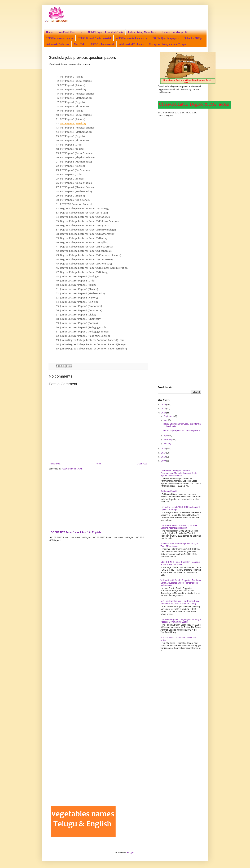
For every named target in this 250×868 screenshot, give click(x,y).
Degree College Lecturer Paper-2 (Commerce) (86, 259)
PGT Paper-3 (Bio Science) (75, 170)
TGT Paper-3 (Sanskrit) (73, 123)
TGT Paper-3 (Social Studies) (76, 115)
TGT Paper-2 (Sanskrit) (73, 89)
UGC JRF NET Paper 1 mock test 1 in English (75, 532)
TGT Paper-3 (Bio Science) (75, 140)
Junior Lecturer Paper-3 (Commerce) (81, 310)
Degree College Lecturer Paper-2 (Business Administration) (94, 268)
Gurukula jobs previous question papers (181, 430)
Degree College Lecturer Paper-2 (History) (84, 238)
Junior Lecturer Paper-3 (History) (79, 298)
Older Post (142, 464)
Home (49, 32)
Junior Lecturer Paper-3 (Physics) (79, 289)
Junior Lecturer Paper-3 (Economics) (81, 306)
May (166, 420)
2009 (164, 461)
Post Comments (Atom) (72, 469)
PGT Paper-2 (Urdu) (71, 174)
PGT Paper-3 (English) (73, 166)
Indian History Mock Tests (142, 32)
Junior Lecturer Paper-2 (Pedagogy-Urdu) (84, 327)
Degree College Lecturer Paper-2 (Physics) (84, 225)
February (168, 439)
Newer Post (55, 464)
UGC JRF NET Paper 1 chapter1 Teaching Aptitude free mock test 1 (180, 563)
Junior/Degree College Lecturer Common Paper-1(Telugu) (93, 344)
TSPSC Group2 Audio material (95, 38)
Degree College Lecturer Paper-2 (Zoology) (85, 208)
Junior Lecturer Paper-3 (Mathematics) (82, 293)
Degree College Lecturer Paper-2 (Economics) (86, 251)
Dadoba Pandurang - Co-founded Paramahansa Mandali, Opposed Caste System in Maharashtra (179, 473)
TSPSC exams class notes (60, 38)
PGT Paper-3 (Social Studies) (76, 153)
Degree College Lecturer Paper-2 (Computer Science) (91, 255)
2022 (164, 449)
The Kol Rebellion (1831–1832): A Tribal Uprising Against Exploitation (179, 527)
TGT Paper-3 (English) (72, 136)
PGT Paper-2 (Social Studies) (76, 183)
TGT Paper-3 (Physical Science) (78, 128)
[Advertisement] (98, 500)
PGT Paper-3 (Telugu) (72, 149)
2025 (164, 405)
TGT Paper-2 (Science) (73, 85)
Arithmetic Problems (58, 44)
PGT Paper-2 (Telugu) (72, 179)
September (169, 416)
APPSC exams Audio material (132, 38)
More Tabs (80, 44)
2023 (164, 413)
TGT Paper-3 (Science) (73, 119)
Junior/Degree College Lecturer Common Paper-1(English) (94, 349)
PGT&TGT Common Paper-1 (76, 204)
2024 (164, 409)
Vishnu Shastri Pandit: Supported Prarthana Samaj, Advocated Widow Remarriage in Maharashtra (181, 583)
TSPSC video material (102, 44)
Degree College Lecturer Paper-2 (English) (84, 242)
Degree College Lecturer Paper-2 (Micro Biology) (88, 230)
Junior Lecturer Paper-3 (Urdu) (78, 281)
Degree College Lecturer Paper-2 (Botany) (84, 272)
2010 (164, 457)
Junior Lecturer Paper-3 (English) (79, 302)
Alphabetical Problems (131, 44)
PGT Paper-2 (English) (73, 196)
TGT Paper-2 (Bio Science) (75, 106)
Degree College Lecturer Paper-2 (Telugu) (84, 213)
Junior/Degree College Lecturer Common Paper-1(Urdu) (92, 340)
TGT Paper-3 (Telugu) (72, 111)
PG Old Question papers (166, 38)
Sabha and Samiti (169, 491)
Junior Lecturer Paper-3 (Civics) (78, 315)
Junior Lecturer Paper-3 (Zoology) (79, 276)
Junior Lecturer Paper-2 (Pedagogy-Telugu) (85, 332)
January (168, 444)
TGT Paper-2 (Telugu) (72, 77)
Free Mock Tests (67, 32)
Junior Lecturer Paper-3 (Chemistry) (81, 319)
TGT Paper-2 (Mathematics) (76, 98)
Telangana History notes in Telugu (167, 44)
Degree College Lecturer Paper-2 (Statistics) (85, 217)
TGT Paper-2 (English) (72, 102)
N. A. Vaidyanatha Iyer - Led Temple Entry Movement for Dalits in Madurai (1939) (180, 602)
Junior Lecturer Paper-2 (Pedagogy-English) (85, 336)
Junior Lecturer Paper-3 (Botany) (79, 323)
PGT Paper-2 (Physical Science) (78, 187)
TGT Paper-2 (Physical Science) (78, 94)
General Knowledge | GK (175, 32)
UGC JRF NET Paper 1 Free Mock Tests (102, 32)
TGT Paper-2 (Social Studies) (76, 81)
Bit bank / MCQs (193, 38)
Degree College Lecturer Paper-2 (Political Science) (89, 221)
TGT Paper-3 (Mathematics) (76, 132)
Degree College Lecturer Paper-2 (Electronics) (86, 247)
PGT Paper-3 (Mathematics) (76, 162)
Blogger (131, 853)
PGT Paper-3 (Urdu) (71, 145)
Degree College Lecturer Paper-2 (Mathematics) (88, 234)
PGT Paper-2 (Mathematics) (76, 191)
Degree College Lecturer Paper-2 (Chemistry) (86, 264)
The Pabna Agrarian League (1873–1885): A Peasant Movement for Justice (181, 621)
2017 (164, 453)
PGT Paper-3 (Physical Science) (78, 157)
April (166, 435)
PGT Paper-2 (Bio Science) (75, 200)
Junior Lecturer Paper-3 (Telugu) (79, 285)
